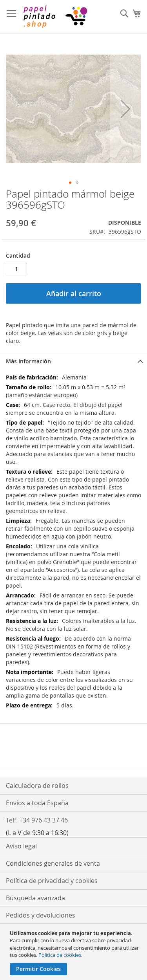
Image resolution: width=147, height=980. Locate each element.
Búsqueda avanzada (35, 898)
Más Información (28, 361)
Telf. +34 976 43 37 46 (37, 820)
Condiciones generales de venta (53, 863)
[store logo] (55, 17)
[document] (74, 953)
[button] (125, 109)
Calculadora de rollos (37, 786)
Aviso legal (21, 846)
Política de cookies (60, 955)
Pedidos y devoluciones (41, 915)
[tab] (73, 361)
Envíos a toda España (37, 803)
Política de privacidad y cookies (52, 881)
